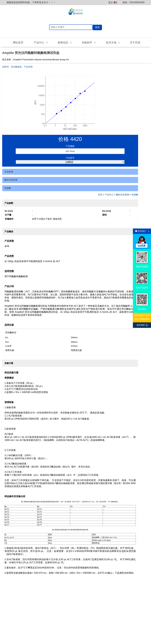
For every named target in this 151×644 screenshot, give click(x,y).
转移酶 (8, 188)
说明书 (5, 67)
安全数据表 (16, 67)
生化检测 (9, 172)
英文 (113, 3)
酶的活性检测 (11, 180)
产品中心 (109, 195)
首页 (100, 195)
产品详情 (28, 67)
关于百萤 (135, 43)
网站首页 (18, 43)
